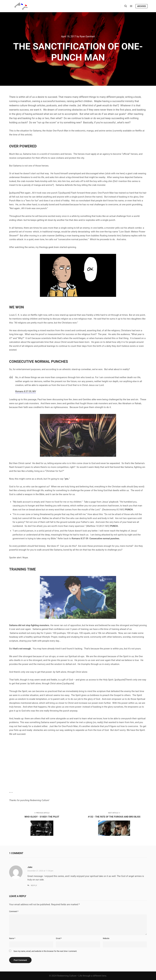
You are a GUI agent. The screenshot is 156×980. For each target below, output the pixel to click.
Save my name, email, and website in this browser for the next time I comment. (45, 951)
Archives (142, 6)
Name (12, 938)
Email (59, 938)
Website (106, 938)
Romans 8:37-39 (80, 539)
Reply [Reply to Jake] (34, 886)
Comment (14, 911)
